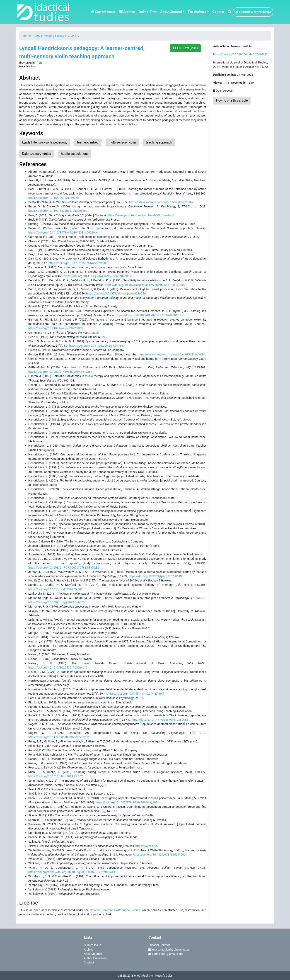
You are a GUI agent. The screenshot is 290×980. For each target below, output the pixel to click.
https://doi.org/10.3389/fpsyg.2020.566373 (56, 602)
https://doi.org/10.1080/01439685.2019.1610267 (60, 372)
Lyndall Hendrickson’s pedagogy (45, 142)
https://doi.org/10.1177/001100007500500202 (59, 737)
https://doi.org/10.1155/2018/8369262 (54, 198)
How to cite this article (232, 100)
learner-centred (88, 142)
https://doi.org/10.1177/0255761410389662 (159, 720)
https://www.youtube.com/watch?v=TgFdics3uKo (161, 202)
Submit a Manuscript (253, 12)
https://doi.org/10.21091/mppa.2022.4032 (56, 328)
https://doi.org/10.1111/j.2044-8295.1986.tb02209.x (98, 276)
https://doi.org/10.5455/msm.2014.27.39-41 (137, 694)
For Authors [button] (197, 12)
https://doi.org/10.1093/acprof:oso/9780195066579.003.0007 (145, 285)
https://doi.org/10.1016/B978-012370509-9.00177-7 (149, 315)
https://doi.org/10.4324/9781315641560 (159, 855)
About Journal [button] (171, 12)
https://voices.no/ (147, 846)
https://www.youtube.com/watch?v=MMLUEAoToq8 (141, 215)
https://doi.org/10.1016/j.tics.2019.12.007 (56, 776)
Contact (219, 12)
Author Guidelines (95, 958)
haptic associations (75, 154)
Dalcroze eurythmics (37, 154)
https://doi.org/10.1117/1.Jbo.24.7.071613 (97, 346)
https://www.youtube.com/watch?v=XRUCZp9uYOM (171, 354)
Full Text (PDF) (185, 48)
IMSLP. (95, 333)
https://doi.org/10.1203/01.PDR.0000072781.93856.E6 (64, 568)
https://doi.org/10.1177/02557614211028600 (78, 263)
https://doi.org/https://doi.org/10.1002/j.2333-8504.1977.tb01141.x (72, 872)
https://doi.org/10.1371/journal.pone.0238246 (116, 293)
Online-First (148, 12)
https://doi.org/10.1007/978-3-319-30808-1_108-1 (128, 802)
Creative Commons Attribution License (115, 910)
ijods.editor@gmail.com (166, 954)
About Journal (93, 954)
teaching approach (159, 142)
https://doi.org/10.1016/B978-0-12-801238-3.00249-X (63, 232)
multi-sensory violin (122, 142)
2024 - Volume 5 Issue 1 (51, 36)
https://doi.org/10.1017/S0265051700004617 (58, 668)
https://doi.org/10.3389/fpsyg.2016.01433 (156, 576)
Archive (127, 12)
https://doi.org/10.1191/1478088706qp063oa (58, 211)
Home (27, 36)
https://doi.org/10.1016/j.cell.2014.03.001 (55, 589)
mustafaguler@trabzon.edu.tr (169, 950)
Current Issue (103, 12)
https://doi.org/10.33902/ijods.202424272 (240, 54)
